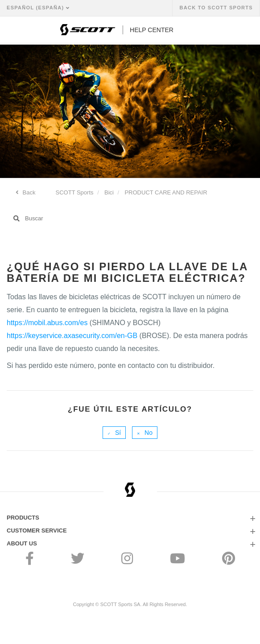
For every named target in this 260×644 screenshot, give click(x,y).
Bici (109, 192)
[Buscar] (130, 219)
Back (28, 192)
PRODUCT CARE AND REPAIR (166, 192)
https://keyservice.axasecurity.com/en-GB (72, 336)
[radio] (114, 433)
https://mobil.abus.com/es (47, 323)
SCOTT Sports (75, 192)
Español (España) (36, 8)
